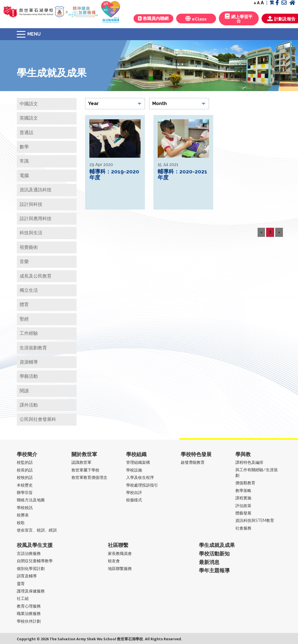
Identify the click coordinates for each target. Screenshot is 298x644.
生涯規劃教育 (33, 348)
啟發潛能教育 (193, 462)
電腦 (24, 176)
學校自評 (134, 492)
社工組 (23, 598)
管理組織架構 (138, 462)
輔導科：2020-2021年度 (182, 174)
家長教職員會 (120, 553)
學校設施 (134, 470)
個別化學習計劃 (31, 568)
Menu (34, 34)
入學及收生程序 (140, 477)
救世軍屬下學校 (85, 470)
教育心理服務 (29, 606)
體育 (24, 304)
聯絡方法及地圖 (31, 500)
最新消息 (209, 562)
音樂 (24, 262)
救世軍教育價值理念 (89, 477)
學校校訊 (25, 507)
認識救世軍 (81, 462)
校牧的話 (25, 477)
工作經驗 (29, 333)
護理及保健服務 (31, 591)
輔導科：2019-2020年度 (114, 174)
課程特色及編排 (249, 462)
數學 (24, 147)
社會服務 (243, 528)
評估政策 (243, 505)
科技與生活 (31, 233)
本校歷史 (25, 485)
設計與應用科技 (36, 219)
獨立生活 (29, 290)
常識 (24, 161)
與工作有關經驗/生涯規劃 (257, 472)
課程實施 (243, 498)
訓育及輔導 (27, 576)
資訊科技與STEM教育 (255, 520)
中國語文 (29, 104)
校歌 (21, 523)
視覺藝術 (29, 247)
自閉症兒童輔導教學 (35, 561)
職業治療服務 (29, 613)
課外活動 (29, 405)
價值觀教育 (245, 483)
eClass (196, 19)
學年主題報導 (214, 570)
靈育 (21, 584)
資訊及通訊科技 (36, 190)
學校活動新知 (214, 554)
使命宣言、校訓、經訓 (37, 530)
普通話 (26, 133)
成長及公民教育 (36, 276)
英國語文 (29, 118)
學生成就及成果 (217, 545)
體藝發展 (243, 513)
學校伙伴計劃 (29, 621)
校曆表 (23, 515)
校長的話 (25, 470)
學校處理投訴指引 (142, 485)
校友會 (114, 561)
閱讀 (24, 391)
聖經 (24, 319)
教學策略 (243, 490)
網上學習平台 (239, 19)
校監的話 (25, 462)
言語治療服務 (29, 553)
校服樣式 (134, 500)
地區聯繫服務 (120, 568)
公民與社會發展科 (38, 419)
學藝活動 (29, 376)
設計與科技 (31, 204)
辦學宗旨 (25, 492)
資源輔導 (29, 362)
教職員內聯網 (153, 19)
